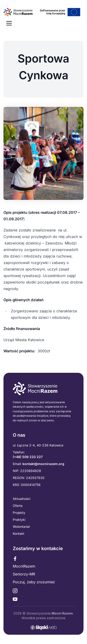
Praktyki (19, 520)
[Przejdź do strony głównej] (43, 12)
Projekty (19, 513)
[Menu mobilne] (9, 23)
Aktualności (22, 499)
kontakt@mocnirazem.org (43, 464)
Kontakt (19, 533)
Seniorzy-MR (24, 574)
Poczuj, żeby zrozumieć (34, 582)
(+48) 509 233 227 (28, 457)
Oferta (18, 506)
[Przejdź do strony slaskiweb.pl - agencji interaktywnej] (44, 627)
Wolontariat (21, 527)
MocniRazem (24, 566)
